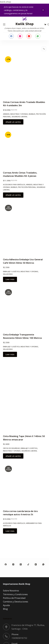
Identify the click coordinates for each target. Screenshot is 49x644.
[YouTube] (29, 36)
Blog (5, 609)
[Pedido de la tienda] (44, 49)
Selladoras (8, 274)
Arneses (6, 114)
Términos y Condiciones (15, 594)
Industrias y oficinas (19, 114)
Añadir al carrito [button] (13, 122)
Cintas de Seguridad (11, 448)
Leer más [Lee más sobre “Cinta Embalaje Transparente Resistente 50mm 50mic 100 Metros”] (10, 354)
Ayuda (6, 605)
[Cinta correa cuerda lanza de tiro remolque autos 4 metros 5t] (25, 485)
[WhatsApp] (38, 36)
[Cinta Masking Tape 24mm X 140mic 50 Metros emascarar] (25, 397)
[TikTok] (28, 564)
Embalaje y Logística (11, 272)
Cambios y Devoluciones (16, 602)
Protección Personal (27, 187)
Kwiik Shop (25, 24)
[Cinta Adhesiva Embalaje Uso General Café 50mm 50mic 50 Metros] (25, 229)
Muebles (32, 114)
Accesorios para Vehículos (14, 185)
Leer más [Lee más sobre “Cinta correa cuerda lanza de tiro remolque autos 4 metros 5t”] (10, 531)
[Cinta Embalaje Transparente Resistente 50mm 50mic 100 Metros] (25, 308)
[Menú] (4, 24)
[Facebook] (11, 36)
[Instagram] (20, 36)
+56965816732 (19, 638)
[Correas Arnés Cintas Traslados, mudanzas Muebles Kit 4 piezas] (25, 149)
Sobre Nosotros (11, 591)
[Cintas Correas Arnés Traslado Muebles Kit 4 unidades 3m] (25, 76)
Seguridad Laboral (20, 117)
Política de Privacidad (14, 598)
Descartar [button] (43, 10)
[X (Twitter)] (21, 564)
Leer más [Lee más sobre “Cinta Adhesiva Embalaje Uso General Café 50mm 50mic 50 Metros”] (10, 279)
